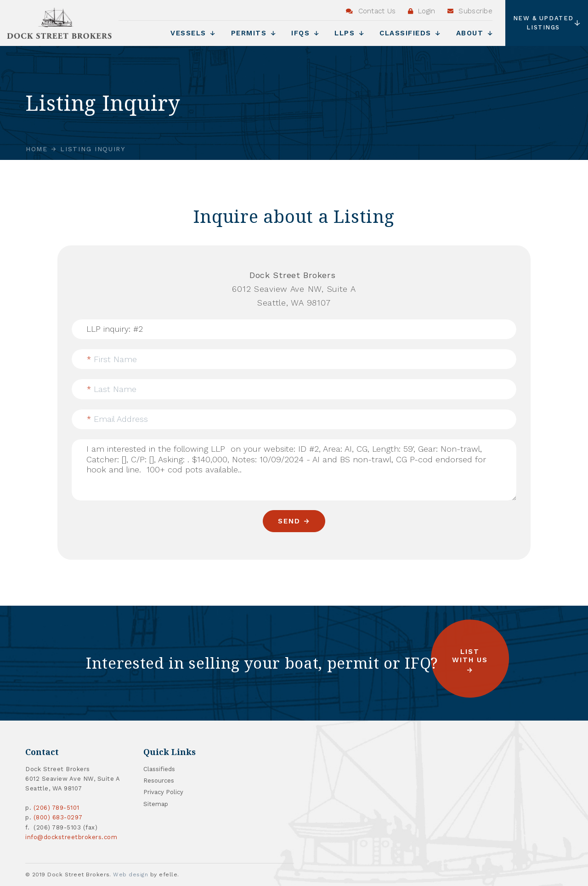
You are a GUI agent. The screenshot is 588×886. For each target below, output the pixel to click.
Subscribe (470, 11)
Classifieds (410, 33)
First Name (112, 359)
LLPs (349, 33)
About (475, 33)
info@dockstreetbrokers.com (71, 837)
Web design (130, 875)
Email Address (117, 419)
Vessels (193, 33)
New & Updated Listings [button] (547, 23)
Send (289, 521)
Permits (254, 33)
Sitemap (156, 804)
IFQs (305, 33)
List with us (470, 656)
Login (422, 11)
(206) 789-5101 (57, 808)
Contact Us (371, 11)
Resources (159, 781)
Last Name (112, 389)
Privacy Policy (163, 792)
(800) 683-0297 (58, 817)
